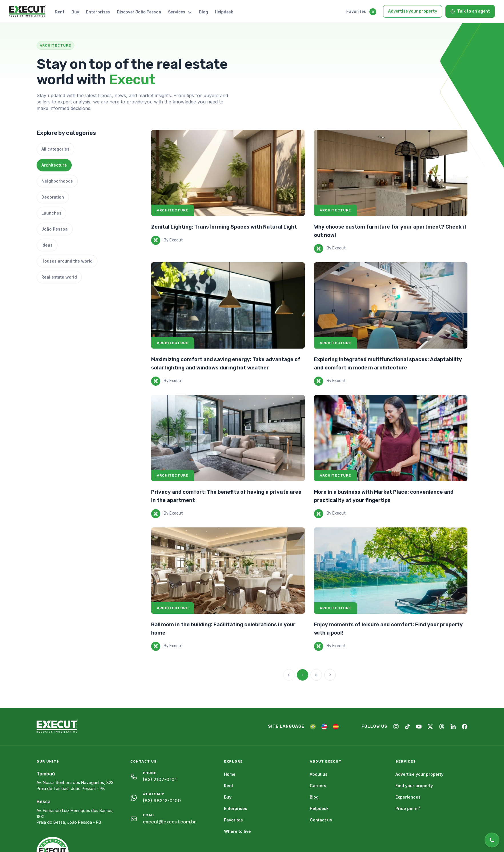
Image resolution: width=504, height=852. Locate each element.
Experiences (408, 797)
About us (319, 774)
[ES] (336, 727)
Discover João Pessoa (139, 12)
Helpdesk (224, 12)
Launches (51, 213)
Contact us (321, 820)
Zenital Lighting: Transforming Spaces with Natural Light (224, 227)
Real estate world (59, 277)
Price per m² (408, 808)
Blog (203, 12)
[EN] (324, 727)
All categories (55, 149)
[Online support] (492, 840)
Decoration (53, 197)
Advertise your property (413, 11)
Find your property (414, 786)
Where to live (237, 831)
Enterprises (98, 12)
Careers (318, 786)
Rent (60, 12)
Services (180, 12)
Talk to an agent (470, 11)
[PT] (313, 727)
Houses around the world (67, 261)
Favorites (356, 12)
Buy (75, 12)
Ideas (47, 245)
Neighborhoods (57, 181)
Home (230, 774)
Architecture (54, 165)
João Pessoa (55, 229)
